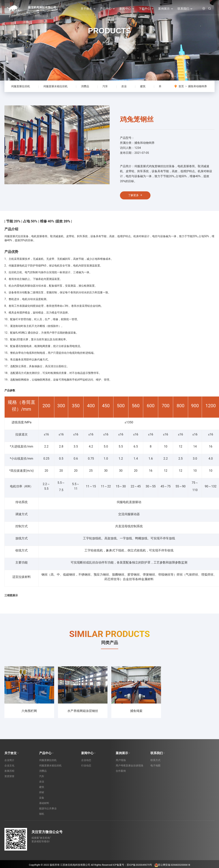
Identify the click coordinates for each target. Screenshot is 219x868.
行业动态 (86, 768)
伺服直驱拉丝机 (21, 86)
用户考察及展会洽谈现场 (129, 768)
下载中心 (147, 9)
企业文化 (9, 768)
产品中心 (108, 9)
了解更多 (137, 196)
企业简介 (9, 762)
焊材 (42, 794)
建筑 (143, 86)
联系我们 (185, 9)
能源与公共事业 (48, 811)
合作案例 (121, 773)
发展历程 (9, 773)
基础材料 (44, 805)
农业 (124, 86)
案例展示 (166, 9)
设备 (42, 800)
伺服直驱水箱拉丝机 (55, 86)
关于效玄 (88, 9)
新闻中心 (127, 9)
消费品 (85, 86)
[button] (105, 153)
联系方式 (155, 762)
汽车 (105, 86)
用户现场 (121, 762)
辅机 (42, 816)
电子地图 (155, 768)
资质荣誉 (9, 778)
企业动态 (86, 762)
